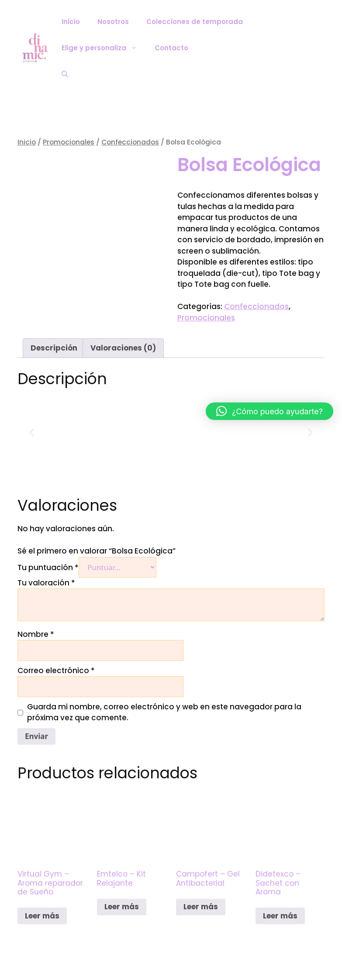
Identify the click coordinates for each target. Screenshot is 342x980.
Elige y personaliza (104, 48)
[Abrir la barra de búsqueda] (65, 74)
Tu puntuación (48, 567)
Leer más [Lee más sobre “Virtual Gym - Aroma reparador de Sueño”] (42, 916)
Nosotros (113, 22)
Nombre (36, 634)
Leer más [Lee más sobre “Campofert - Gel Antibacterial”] (201, 907)
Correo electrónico (56, 671)
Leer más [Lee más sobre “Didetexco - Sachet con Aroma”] (280, 916)
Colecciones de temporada (195, 22)
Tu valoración (46, 583)
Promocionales (69, 142)
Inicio (71, 22)
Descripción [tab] (54, 348)
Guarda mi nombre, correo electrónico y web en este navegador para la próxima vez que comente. (164, 712)
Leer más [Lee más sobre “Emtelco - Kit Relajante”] (122, 907)
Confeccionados (130, 142)
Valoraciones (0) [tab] (123, 348)
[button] (32, 433)
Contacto (171, 48)
